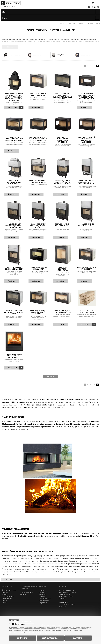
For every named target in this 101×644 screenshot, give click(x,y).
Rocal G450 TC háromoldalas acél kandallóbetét (14, 182)
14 (94, 66)
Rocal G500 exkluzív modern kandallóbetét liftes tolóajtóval (14, 226)
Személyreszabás (50, 637)
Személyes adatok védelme (18, 631)
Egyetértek (23, 637)
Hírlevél (4, 594)
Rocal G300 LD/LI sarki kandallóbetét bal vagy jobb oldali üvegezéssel (62, 182)
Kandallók (81, 24)
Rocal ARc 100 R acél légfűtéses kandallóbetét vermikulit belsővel (62, 96)
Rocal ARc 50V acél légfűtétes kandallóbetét (62, 269)
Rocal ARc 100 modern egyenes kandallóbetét (62, 312)
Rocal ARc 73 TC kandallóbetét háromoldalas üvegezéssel (62, 140)
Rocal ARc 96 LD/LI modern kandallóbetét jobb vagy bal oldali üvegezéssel (38, 139)
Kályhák (42, 592)
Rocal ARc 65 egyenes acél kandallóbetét (38, 268)
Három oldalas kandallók (61, 55)
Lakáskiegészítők (45, 599)
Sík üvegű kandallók (15, 55)
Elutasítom (77, 637)
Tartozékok (43, 597)
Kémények (43, 594)
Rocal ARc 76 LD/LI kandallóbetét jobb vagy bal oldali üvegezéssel (14, 139)
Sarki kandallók (37, 55)
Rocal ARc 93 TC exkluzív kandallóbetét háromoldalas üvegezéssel (87, 140)
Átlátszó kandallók (86, 55)
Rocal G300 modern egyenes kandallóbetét (14, 268)
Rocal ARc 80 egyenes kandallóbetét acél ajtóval (38, 312)
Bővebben (10, 47)
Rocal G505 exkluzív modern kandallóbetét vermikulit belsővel (87, 182)
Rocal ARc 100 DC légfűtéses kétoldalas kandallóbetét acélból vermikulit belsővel (87, 96)
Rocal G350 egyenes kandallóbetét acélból (87, 225)
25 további (50, 377)
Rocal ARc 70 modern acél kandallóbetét (87, 268)
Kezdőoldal (71, 24)
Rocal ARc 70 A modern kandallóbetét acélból (38, 95)
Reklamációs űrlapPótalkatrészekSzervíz (8, 599)
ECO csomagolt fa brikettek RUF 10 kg (87, 312)
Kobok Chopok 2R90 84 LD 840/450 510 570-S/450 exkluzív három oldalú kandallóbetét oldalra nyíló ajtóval (14, 97)
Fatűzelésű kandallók (93, 24)
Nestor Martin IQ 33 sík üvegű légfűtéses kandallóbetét (14, 356)
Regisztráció (43, 603)
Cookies (5, 603)
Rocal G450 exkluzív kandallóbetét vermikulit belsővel (38, 226)
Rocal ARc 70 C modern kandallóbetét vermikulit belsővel (14, 312)
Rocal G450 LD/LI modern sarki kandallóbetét (38, 181)
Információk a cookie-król (35, 631)
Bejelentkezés (44, 601)
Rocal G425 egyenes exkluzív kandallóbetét (62, 225)
